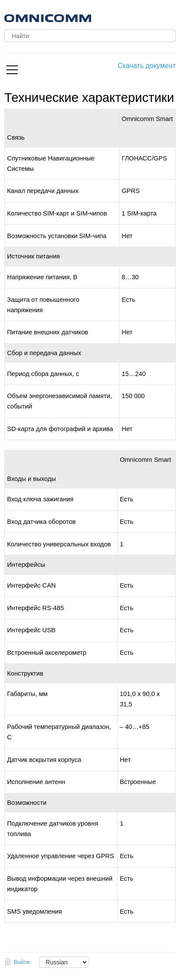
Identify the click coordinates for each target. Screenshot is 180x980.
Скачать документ (147, 66)
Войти (22, 962)
